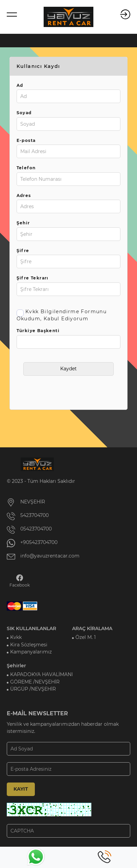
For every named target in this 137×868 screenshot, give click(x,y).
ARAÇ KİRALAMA (92, 628)
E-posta (26, 140)
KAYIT (21, 789)
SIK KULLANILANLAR (31, 628)
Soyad (24, 113)
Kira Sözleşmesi (29, 645)
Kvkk (16, 637)
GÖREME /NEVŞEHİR (35, 682)
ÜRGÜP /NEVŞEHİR (33, 689)
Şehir (23, 223)
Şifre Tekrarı (33, 278)
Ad (20, 85)
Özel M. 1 (86, 637)
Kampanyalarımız (31, 652)
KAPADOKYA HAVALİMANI (41, 674)
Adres (24, 195)
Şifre (23, 251)
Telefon (26, 168)
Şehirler (16, 666)
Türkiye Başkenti (38, 331)
